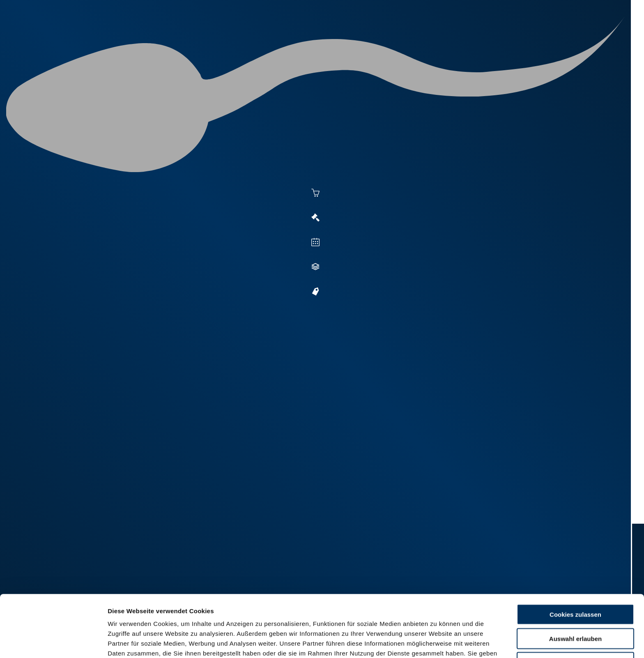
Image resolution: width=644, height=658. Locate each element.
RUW (601, 38)
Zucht (440, 38)
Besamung (342, 38)
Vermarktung (394, 38)
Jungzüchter (485, 38)
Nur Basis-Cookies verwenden (575, 604)
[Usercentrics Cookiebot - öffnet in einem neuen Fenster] (53, 642)
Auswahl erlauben (575, 581)
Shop (528, 38)
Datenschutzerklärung (142, 615)
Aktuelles (296, 38)
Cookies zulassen (575, 556)
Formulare (567, 38)
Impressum (199, 615)
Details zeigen (448, 642)
